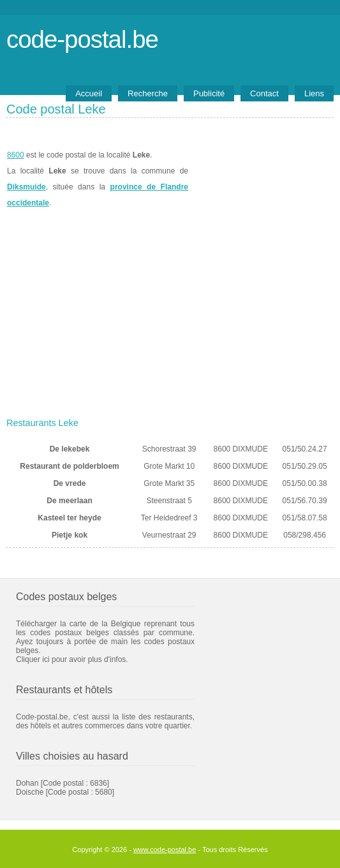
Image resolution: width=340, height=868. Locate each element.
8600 (16, 155)
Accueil (89, 93)
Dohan (27, 783)
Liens (314, 93)
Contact (264, 93)
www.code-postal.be (165, 850)
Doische (30, 792)
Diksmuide (26, 187)
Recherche (148, 93)
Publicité (209, 93)
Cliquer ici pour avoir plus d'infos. (72, 659)
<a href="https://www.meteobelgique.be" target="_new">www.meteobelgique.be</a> (261, 179)
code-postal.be (82, 39)
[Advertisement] (170, 317)
